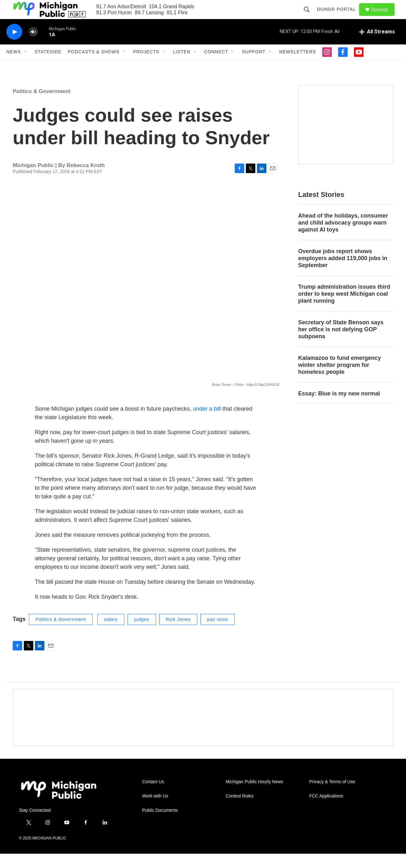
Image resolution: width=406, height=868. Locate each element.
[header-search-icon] (310, 17)
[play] (14, 46)
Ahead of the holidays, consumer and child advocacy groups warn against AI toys (343, 237)
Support (254, 66)
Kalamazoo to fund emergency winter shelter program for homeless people (340, 379)
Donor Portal (339, 17)
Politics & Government (42, 106)
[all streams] (377, 46)
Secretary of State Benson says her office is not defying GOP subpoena (341, 344)
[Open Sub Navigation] (26, 66)
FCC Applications (326, 810)
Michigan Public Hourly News (254, 796)
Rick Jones (178, 634)
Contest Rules (239, 810)
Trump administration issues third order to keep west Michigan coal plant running (344, 308)
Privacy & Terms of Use (332, 796)
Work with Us (155, 810)
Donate (383, 17)
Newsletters (298, 66)
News (14, 66)
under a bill (208, 423)
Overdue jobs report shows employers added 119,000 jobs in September (343, 273)
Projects (146, 66)
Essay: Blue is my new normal (339, 408)
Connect (216, 66)
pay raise (218, 634)
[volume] (33, 46)
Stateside (48, 66)
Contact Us (153, 796)
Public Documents (160, 825)
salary (111, 634)
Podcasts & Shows (94, 66)
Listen (182, 66)
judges (142, 634)
